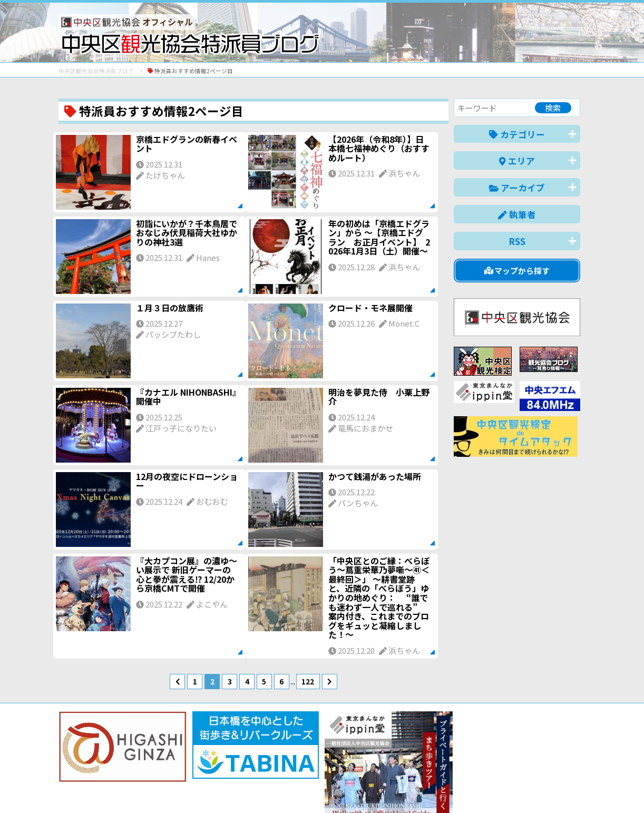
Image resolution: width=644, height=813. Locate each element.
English (435, 788)
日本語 (398, 788)
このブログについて (186, 767)
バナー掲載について (98, 767)
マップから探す (517, 271)
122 (308, 681)
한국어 (568, 788)
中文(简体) (478, 788)
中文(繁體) (527, 788)
